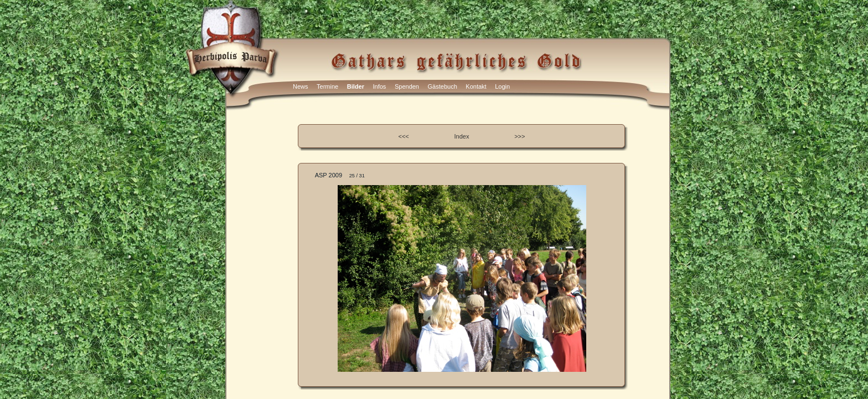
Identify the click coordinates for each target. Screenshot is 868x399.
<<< (404, 136)
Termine (327, 86)
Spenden (407, 86)
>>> (520, 136)
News (301, 86)
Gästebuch (443, 86)
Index (462, 136)
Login (502, 86)
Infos (380, 86)
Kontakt (476, 86)
